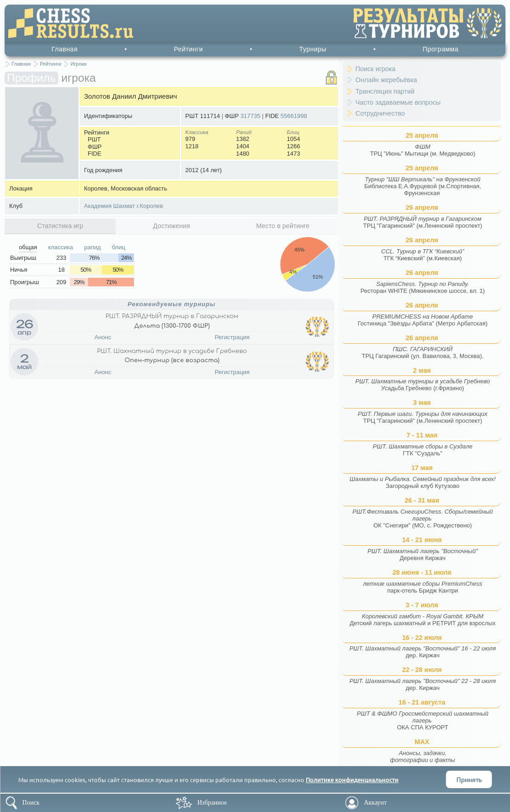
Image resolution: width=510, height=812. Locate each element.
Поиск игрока (375, 69)
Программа (441, 49)
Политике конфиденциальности (352, 780)
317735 (250, 116)
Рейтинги (188, 49)
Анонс (103, 337)
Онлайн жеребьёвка (386, 80)
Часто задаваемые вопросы (398, 102)
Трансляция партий (385, 91)
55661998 (294, 116)
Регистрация (232, 337)
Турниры (313, 49)
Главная (64, 49)
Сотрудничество (380, 113)
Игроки (78, 64)
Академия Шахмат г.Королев (123, 206)
